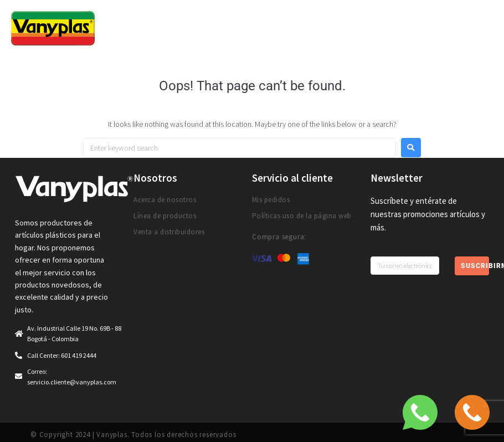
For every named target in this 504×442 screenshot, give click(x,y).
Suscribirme (475, 266)
